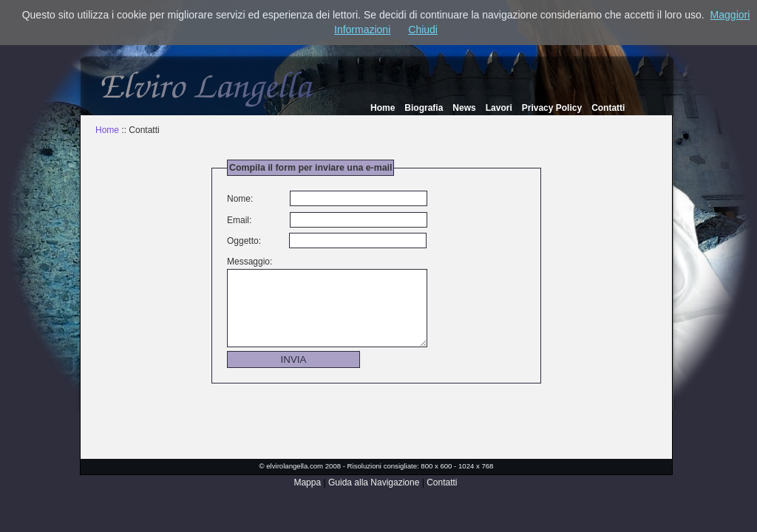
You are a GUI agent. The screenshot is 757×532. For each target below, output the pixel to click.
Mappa (307, 482)
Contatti (608, 108)
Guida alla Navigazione (374, 482)
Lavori (499, 108)
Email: (239, 220)
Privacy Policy (552, 108)
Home (383, 108)
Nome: (240, 199)
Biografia (424, 108)
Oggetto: (244, 241)
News (464, 108)
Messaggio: (249, 262)
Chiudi (423, 30)
